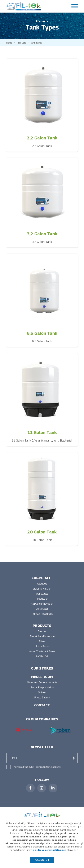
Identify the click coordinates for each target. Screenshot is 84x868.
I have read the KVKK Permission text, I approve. (37, 767)
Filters (42, 641)
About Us (42, 584)
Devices (42, 631)
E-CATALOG (42, 656)
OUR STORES (42, 668)
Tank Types (36, 43)
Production (42, 599)
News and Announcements (42, 682)
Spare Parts (42, 646)
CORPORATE (42, 578)
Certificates (42, 609)
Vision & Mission (42, 589)
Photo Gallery (42, 697)
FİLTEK (24, 6)
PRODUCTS (42, 626)
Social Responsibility (42, 687)
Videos (42, 692)
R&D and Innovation (42, 604)
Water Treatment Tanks (42, 651)
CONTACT (42, 705)
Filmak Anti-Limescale (42, 636)
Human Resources (42, 614)
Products (21, 43)
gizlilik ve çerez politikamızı (50, 850)
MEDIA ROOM (42, 677)
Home (9, 43)
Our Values (42, 594)
